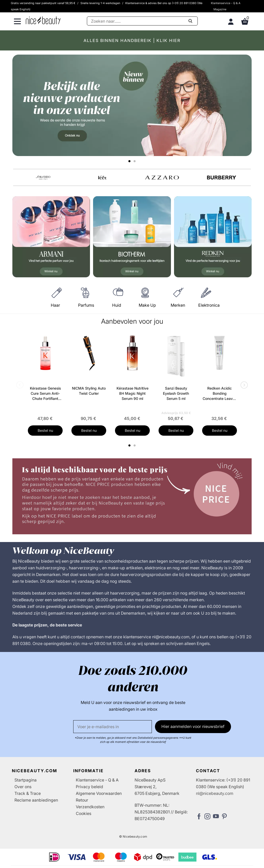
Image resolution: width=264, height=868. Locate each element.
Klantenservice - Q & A (226, 3)
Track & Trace (28, 793)
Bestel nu (45, 430)
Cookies (84, 813)
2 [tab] (135, 445)
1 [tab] (130, 445)
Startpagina (26, 780)
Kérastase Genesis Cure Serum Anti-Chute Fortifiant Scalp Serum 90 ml (45, 394)
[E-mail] (113, 727)
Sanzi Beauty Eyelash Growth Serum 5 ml (176, 393)
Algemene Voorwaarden (99, 793)
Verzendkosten (90, 807)
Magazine (220, 9)
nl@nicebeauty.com (215, 793)
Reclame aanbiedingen (36, 800)
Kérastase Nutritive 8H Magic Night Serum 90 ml (133, 393)
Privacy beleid (89, 787)
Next (243, 385)
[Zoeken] (142, 21)
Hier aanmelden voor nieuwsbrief (193, 726)
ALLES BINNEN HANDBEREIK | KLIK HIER (132, 40)
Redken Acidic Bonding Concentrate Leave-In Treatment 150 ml (220, 394)
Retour (82, 800)
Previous (21, 385)
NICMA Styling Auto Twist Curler (89, 391)
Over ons (23, 787)
